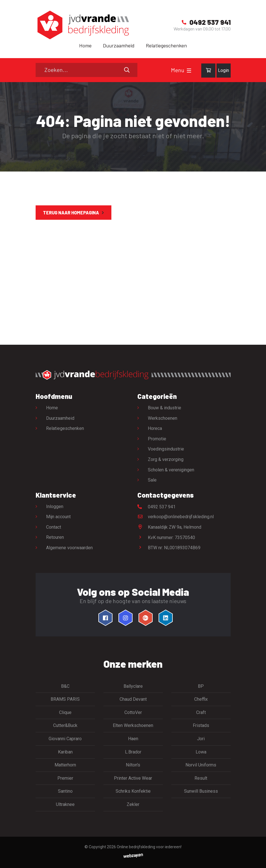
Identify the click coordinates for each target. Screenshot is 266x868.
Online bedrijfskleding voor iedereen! (149, 847)
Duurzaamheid (119, 45)
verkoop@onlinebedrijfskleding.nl (176, 517)
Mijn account (58, 517)
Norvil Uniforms (201, 765)
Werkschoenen (163, 418)
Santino (65, 791)
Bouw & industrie (165, 408)
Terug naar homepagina (71, 213)
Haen (133, 739)
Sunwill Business (201, 791)
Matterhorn (65, 765)
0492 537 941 (156, 507)
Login (223, 70)
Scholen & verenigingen (171, 470)
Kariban (65, 752)
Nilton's (133, 765)
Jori (201, 739)
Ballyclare (133, 686)
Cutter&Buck (65, 725)
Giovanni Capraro (65, 739)
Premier (65, 778)
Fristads (201, 725)
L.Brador (133, 752)
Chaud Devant (133, 699)
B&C (65, 686)
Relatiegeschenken (166, 45)
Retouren (55, 537)
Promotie (157, 439)
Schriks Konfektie (133, 791)
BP (201, 686)
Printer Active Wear (133, 778)
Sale (152, 480)
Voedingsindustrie (166, 449)
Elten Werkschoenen (133, 725)
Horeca (155, 428)
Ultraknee (65, 804)
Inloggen (55, 506)
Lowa (201, 752)
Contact (54, 527)
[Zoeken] (86, 70)
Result (201, 778)
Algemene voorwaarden (69, 548)
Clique (65, 712)
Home (85, 45)
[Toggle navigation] (189, 71)
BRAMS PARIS (65, 699)
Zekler (133, 804)
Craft (201, 712)
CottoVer (133, 712)
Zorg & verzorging (166, 459)
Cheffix (201, 699)
